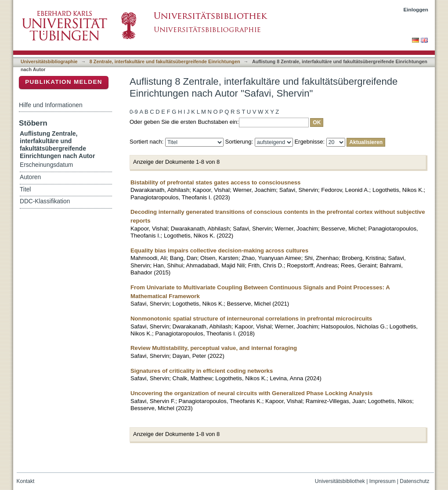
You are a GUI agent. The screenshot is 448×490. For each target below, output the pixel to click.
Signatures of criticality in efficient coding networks (202, 371)
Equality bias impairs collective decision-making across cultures (219, 250)
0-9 (134, 112)
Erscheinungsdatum (46, 165)
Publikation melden (64, 82)
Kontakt (26, 481)
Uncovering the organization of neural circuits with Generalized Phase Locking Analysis (251, 393)
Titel (25, 189)
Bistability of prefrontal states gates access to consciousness (215, 182)
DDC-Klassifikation (45, 201)
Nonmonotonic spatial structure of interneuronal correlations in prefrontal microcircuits (251, 319)
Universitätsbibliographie (49, 61)
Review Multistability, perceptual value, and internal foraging (214, 348)
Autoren (30, 177)
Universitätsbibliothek (340, 481)
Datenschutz (414, 481)
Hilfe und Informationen (51, 105)
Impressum (383, 481)
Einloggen (416, 9)
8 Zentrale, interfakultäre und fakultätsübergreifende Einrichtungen (165, 61)
